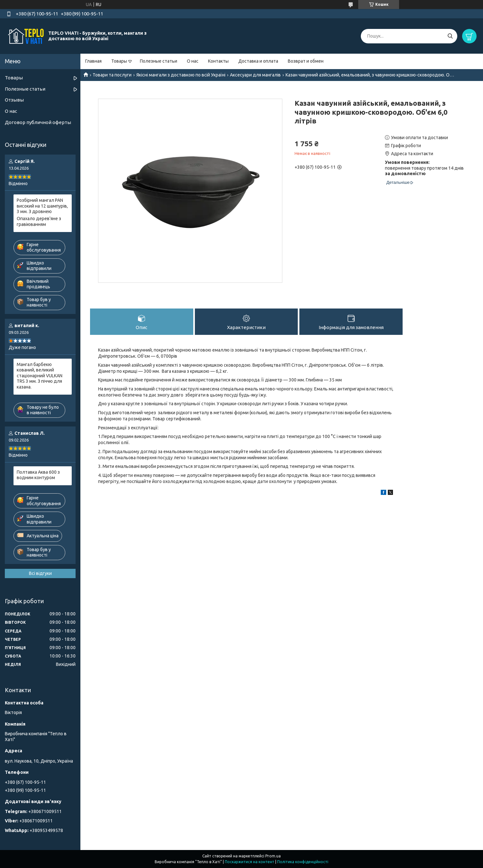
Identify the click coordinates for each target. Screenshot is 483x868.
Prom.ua (273, 856)
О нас (193, 61)
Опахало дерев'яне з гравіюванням (39, 221)
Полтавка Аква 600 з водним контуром (38, 475)
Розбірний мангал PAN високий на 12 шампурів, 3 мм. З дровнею (42, 206)
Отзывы (14, 100)
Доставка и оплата (258, 61)
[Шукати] (450, 36)
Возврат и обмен (306, 61)
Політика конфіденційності (303, 862)
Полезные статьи (159, 61)
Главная (93, 61)
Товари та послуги (112, 75)
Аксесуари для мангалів (255, 75)
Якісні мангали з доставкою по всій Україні (181, 75)
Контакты (218, 61)
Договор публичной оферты (38, 122)
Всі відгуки (40, 573)
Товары (119, 61)
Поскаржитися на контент (250, 862)
